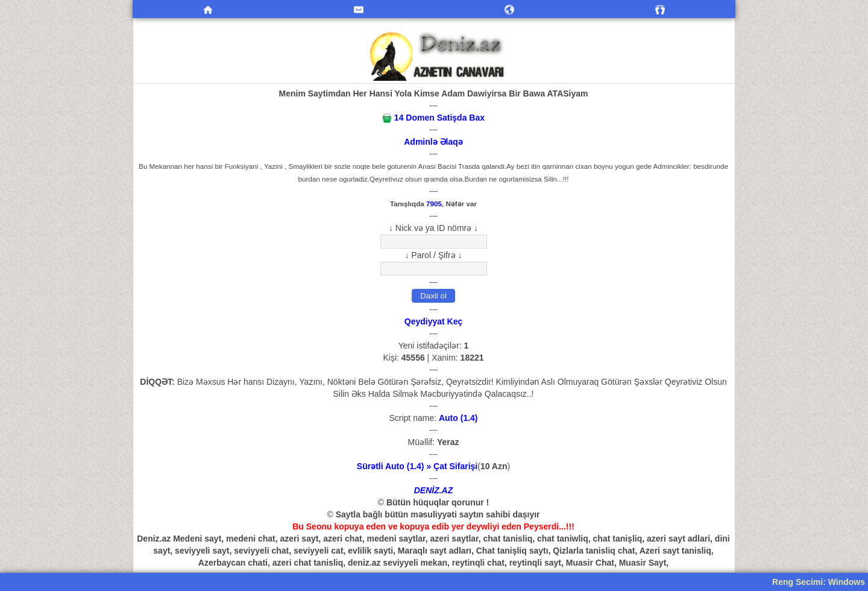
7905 (434, 204)
